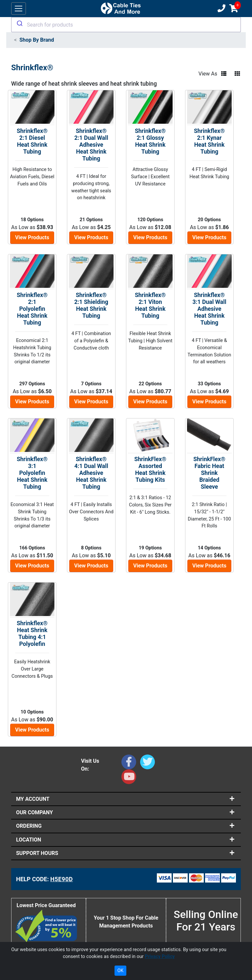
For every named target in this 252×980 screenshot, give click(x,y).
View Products (32, 237)
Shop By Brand (37, 40)
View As (208, 74)
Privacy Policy (160, 957)
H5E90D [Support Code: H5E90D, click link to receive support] (62, 879)
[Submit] (19, 23)
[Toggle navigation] (19, 9)
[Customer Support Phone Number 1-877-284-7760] (221, 9)
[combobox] (126, 25)
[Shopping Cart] (234, 9)
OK (120, 970)
